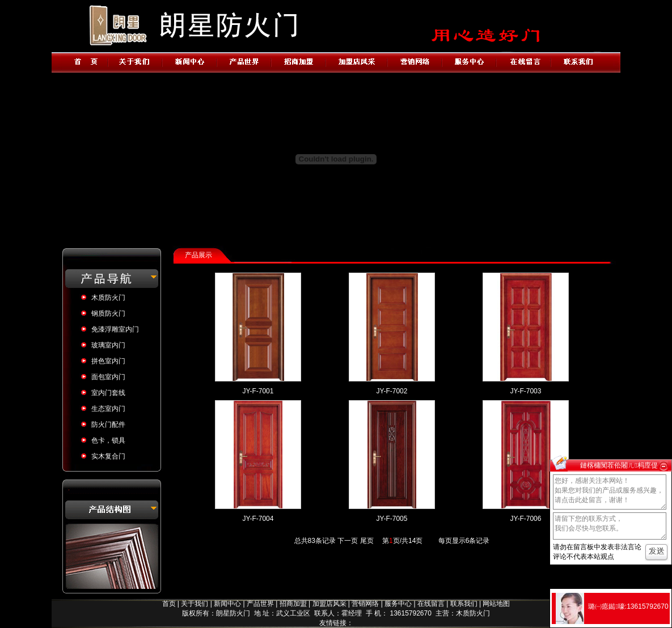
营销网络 (365, 604)
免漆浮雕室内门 (115, 329)
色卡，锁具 (108, 440)
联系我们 (464, 604)
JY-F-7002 (392, 391)
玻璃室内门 (108, 345)
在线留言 (431, 604)
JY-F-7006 (526, 519)
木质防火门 (108, 298)
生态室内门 (108, 409)
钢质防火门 (108, 313)
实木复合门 (108, 456)
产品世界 (260, 604)
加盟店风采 (329, 604)
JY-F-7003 (526, 391)
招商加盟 (293, 604)
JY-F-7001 (258, 391)
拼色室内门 (108, 361)
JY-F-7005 (392, 519)
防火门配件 (108, 425)
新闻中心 (227, 604)
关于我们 (195, 604)
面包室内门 (108, 377)
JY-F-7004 (258, 519)
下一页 (348, 541)
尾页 (367, 541)
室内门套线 (108, 393)
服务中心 (398, 604)
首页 (169, 604)
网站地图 (496, 604)
